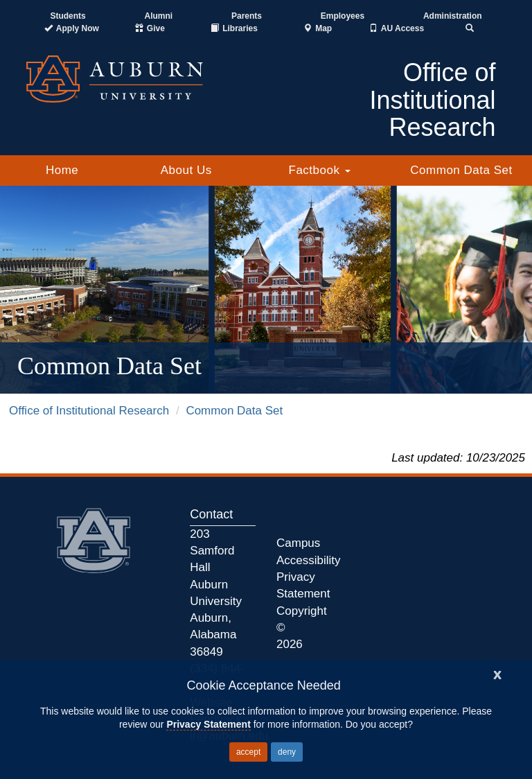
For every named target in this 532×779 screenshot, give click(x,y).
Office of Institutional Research (89, 411)
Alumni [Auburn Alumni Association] (159, 16)
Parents (247, 16)
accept (248, 752)
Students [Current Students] (68, 16)
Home (62, 170)
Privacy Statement (208, 724)
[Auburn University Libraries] (234, 29)
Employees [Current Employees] (343, 16)
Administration (453, 16)
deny (287, 752)
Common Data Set (461, 170)
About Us (186, 170)
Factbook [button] (320, 170)
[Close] (497, 673)
